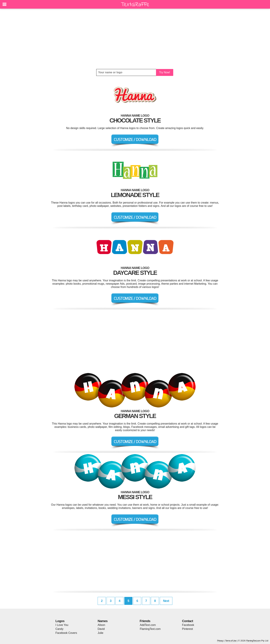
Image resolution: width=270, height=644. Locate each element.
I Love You (62, 625)
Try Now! (165, 72)
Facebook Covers (66, 633)
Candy (59, 629)
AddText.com (148, 625)
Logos (60, 621)
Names (103, 621)
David (101, 629)
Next (166, 601)
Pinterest (187, 629)
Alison (101, 625)
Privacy (220, 641)
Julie (100, 633)
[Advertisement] (135, 39)
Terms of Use (231, 641)
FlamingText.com (150, 629)
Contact (188, 621)
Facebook (188, 625)
